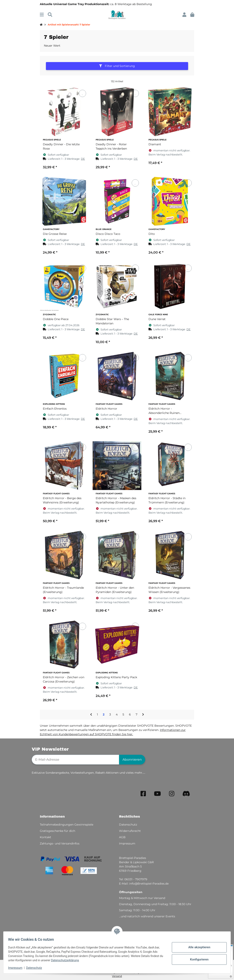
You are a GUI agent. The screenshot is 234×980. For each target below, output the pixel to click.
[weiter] (143, 715)
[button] (184, 15)
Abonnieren (132, 760)
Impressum (17, 968)
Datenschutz (36, 968)
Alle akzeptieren (197, 947)
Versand (117, 976)
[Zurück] (91, 715)
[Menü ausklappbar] (42, 15)
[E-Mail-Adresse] (75, 760)
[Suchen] (50, 15)
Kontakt (45, 837)
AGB (122, 837)
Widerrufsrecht (130, 831)
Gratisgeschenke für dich (57, 831)
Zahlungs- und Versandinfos (60, 843)
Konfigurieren (197, 959)
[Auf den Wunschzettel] (82, 94)
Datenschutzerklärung (71, 960)
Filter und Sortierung (117, 66)
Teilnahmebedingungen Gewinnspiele (67, 825)
